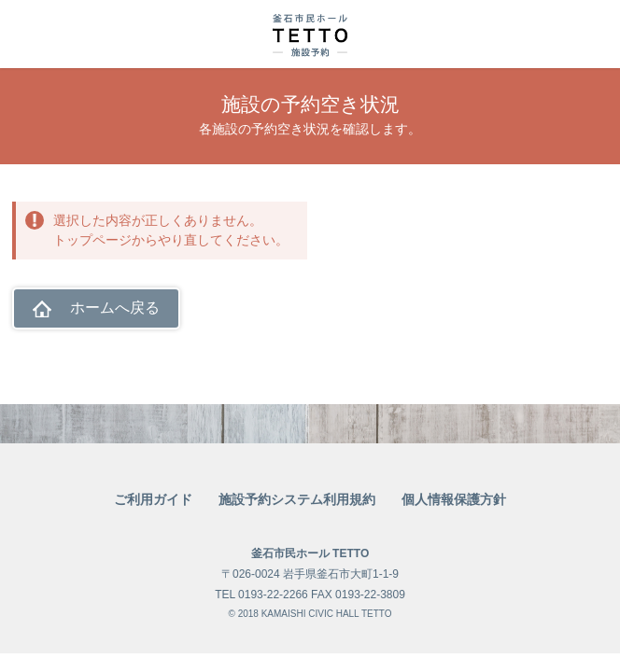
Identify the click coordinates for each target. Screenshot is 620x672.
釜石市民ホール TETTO (310, 553)
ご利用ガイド (153, 499)
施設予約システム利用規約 (297, 499)
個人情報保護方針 (454, 499)
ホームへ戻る (115, 308)
